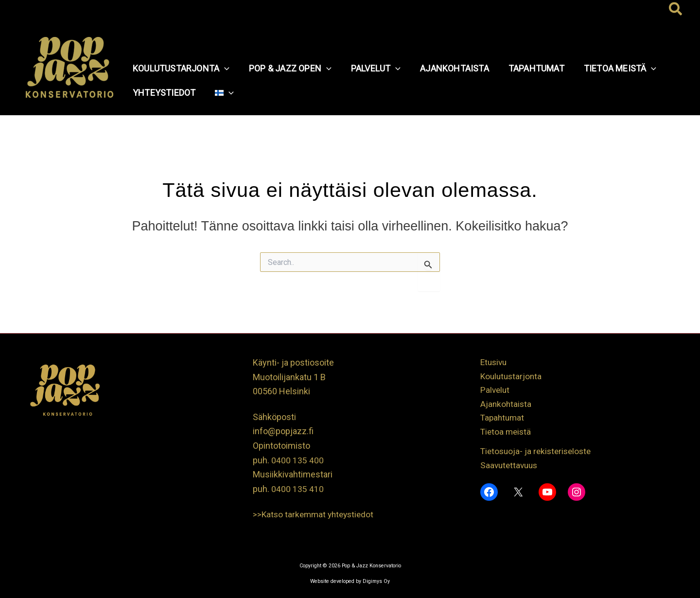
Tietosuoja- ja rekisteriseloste (538, 454)
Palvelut (496, 391)
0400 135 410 (297, 489)
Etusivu (495, 362)
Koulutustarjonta (512, 377)
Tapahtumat (503, 420)
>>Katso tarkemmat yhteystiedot (316, 514)
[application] (223, 69)
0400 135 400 (297, 460)
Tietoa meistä (507, 434)
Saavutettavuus (510, 468)
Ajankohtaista (507, 406)
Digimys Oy (376, 581)
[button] (676, 10)
